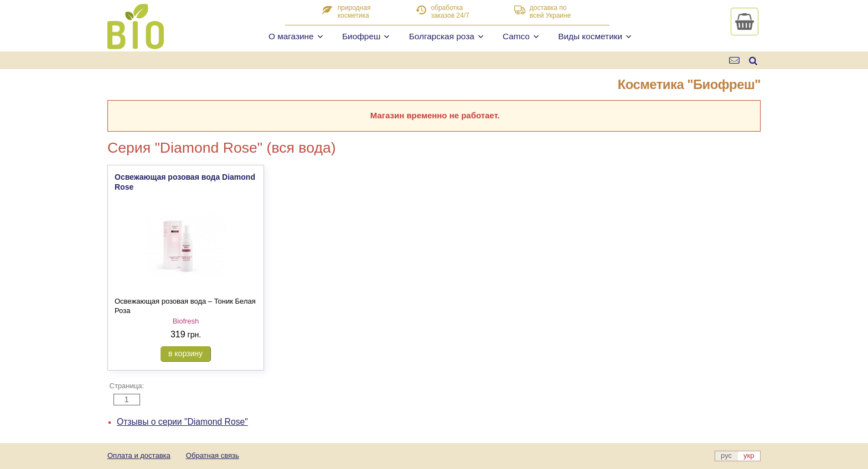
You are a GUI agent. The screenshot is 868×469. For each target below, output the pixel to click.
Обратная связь (213, 455)
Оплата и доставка (139, 455)
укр (749, 455)
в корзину (185, 353)
